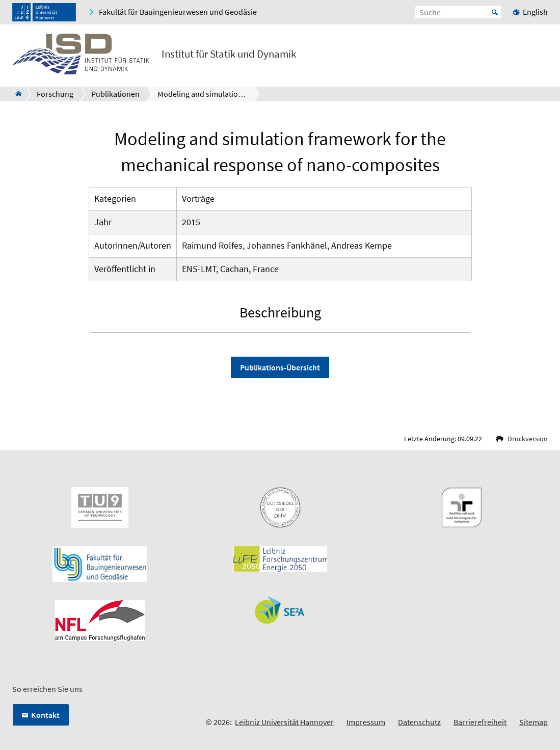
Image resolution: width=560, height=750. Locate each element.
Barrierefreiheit (480, 722)
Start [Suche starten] (495, 12)
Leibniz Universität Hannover (284, 722)
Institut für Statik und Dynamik (229, 54)
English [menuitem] (535, 12)
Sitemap (534, 722)
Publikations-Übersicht (280, 367)
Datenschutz (419, 722)
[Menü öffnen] (540, 56)
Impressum (366, 722)
